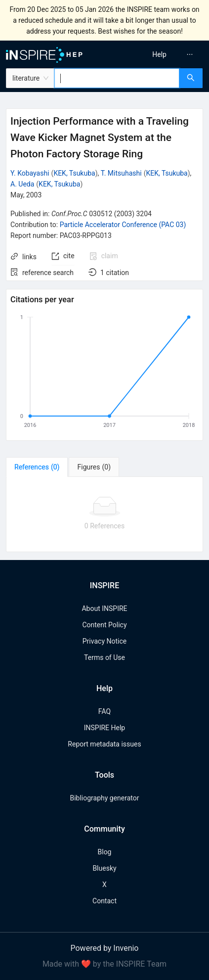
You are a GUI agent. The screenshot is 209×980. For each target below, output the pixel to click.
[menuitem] (159, 54)
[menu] (159, 54)
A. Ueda (22, 184)
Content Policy (104, 625)
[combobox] (117, 78)
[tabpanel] (104, 514)
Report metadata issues (104, 744)
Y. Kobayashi (30, 173)
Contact (104, 901)
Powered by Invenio (105, 948)
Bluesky (104, 868)
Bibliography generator (104, 798)
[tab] (37, 467)
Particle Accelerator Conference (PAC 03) (123, 225)
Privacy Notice (104, 641)
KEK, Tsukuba (74, 173)
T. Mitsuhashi (121, 173)
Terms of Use (104, 657)
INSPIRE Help (104, 728)
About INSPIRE (104, 608)
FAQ (104, 711)
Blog (105, 852)
